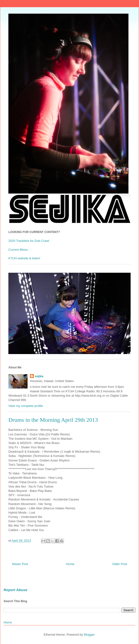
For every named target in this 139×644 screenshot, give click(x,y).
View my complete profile (26, 406)
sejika (39, 376)
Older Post (120, 564)
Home (70, 564)
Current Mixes (18, 250)
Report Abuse (15, 590)
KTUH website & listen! (24, 258)
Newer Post (20, 564)
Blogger (89, 635)
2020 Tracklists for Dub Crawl (29, 241)
